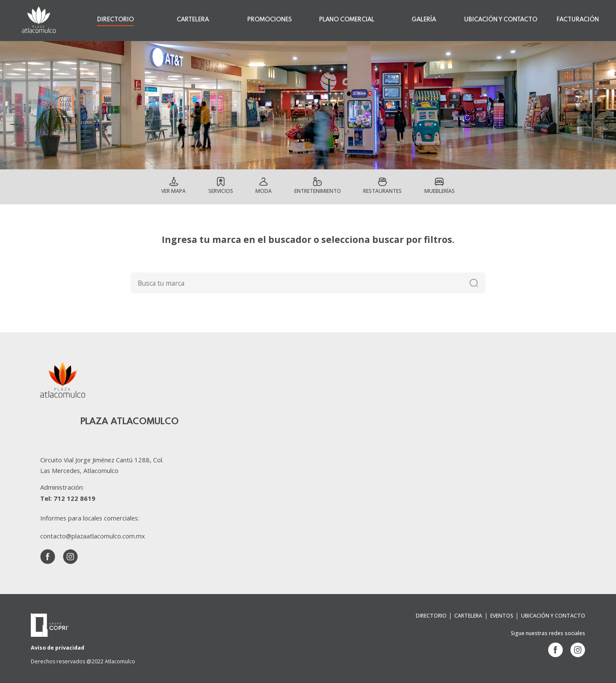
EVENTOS (502, 616)
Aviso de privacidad (57, 648)
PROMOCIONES (269, 20)
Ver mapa (173, 191)
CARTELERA (193, 20)
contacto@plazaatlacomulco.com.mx (93, 536)
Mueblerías (440, 191)
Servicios (219, 191)
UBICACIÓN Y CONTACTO (501, 20)
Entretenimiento (317, 191)
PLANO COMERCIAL (347, 20)
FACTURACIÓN (578, 20)
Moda (263, 191)
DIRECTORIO (115, 20)
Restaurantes (383, 191)
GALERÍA (424, 20)
